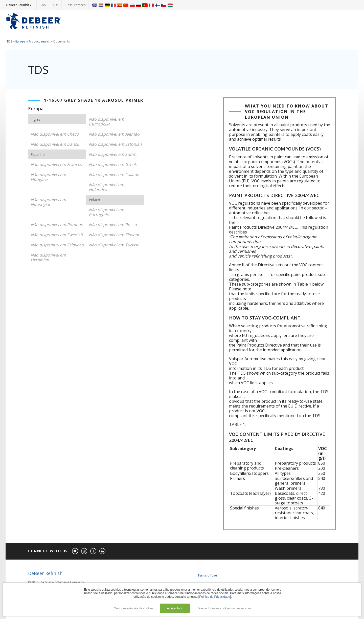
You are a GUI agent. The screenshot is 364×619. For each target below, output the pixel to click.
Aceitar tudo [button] (175, 608)
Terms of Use (207, 575)
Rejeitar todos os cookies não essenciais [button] (224, 608)
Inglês (35, 119)
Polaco (94, 200)
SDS (43, 5)
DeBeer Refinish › (19, 5)
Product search (39, 41)
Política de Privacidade (215, 597)
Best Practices (75, 5)
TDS (56, 5)
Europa (20, 41)
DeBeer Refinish (45, 573)
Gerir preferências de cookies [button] (134, 608)
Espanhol (38, 154)
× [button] (7, 586)
